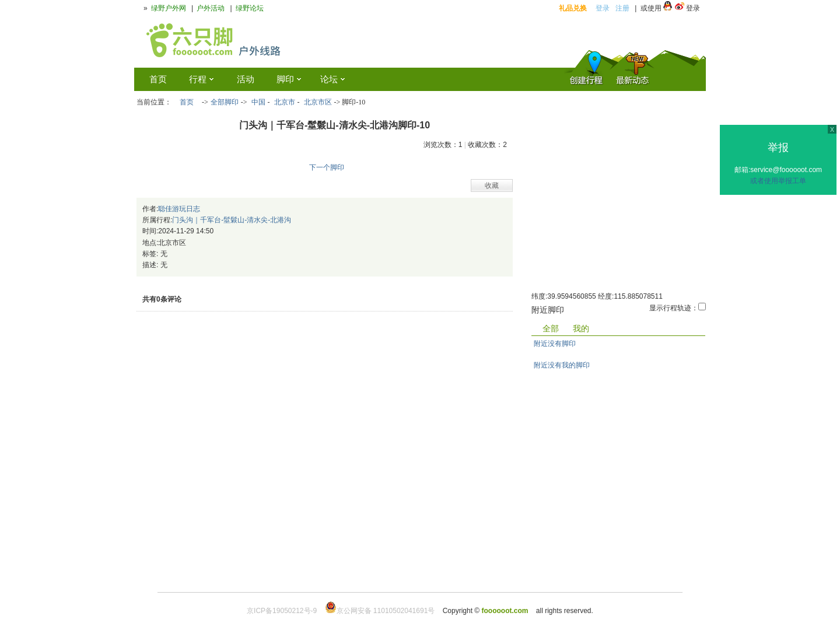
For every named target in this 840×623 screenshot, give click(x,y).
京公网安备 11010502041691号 (380, 611)
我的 (581, 328)
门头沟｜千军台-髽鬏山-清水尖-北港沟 (232, 220)
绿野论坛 (250, 8)
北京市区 (318, 102)
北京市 (285, 102)
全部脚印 (225, 102)
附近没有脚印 (555, 344)
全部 (551, 328)
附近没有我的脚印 (562, 365)
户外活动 (211, 8)
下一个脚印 (327, 167)
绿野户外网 (169, 8)
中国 (258, 102)
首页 (187, 102)
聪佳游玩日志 (179, 209)
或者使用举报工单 (778, 181)
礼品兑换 (573, 8)
